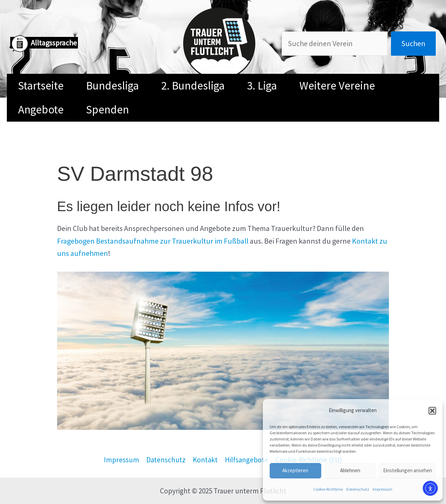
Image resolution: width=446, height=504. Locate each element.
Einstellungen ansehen (408, 470)
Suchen (413, 43)
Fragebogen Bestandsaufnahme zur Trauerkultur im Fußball (153, 241)
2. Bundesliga (193, 86)
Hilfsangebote (247, 460)
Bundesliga (112, 86)
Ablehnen (350, 470)
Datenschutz (358, 489)
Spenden (107, 110)
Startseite (41, 86)
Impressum (382, 489)
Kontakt (205, 460)
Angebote (41, 110)
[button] (432, 411)
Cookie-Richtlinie (328, 489)
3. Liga (262, 86)
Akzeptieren (295, 470)
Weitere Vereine (337, 86)
